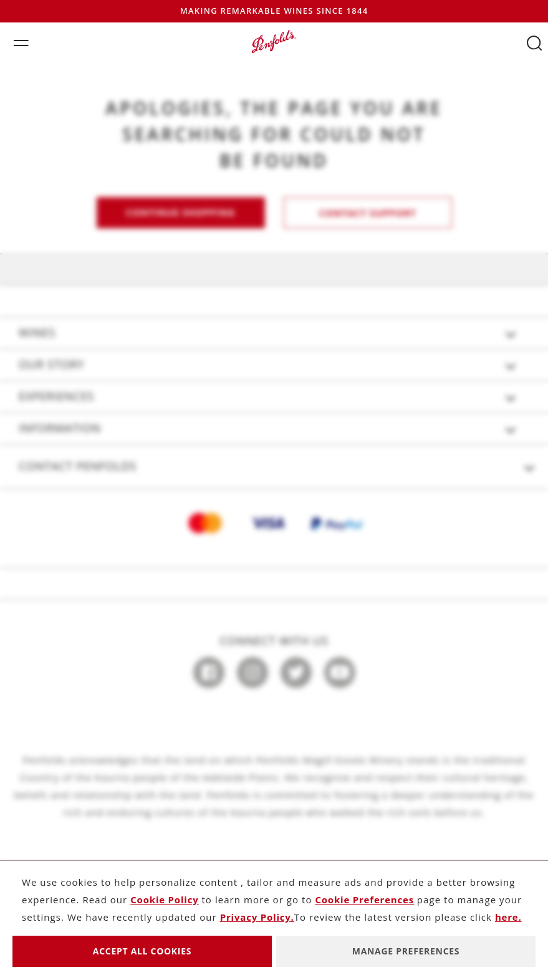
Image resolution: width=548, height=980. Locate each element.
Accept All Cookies (142, 951)
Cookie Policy (164, 900)
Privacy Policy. (257, 917)
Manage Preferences (406, 951)
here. (508, 917)
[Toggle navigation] (18, 41)
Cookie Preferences (364, 900)
